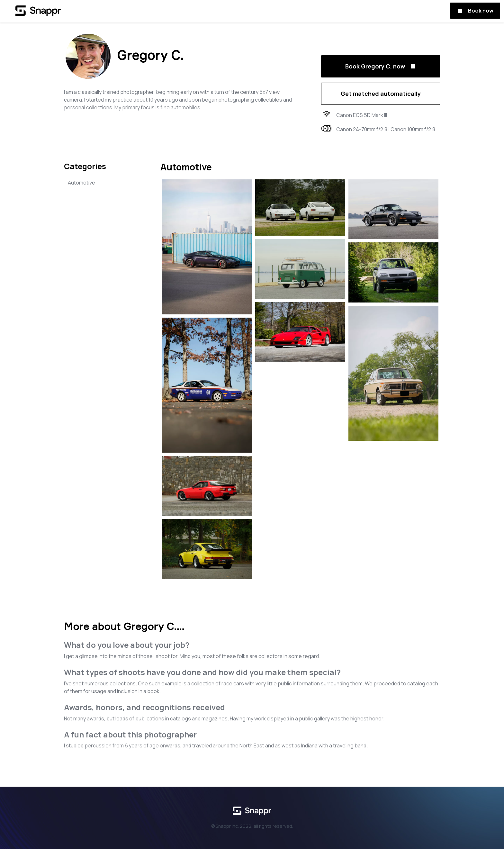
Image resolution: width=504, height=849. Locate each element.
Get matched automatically (381, 94)
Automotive (81, 183)
